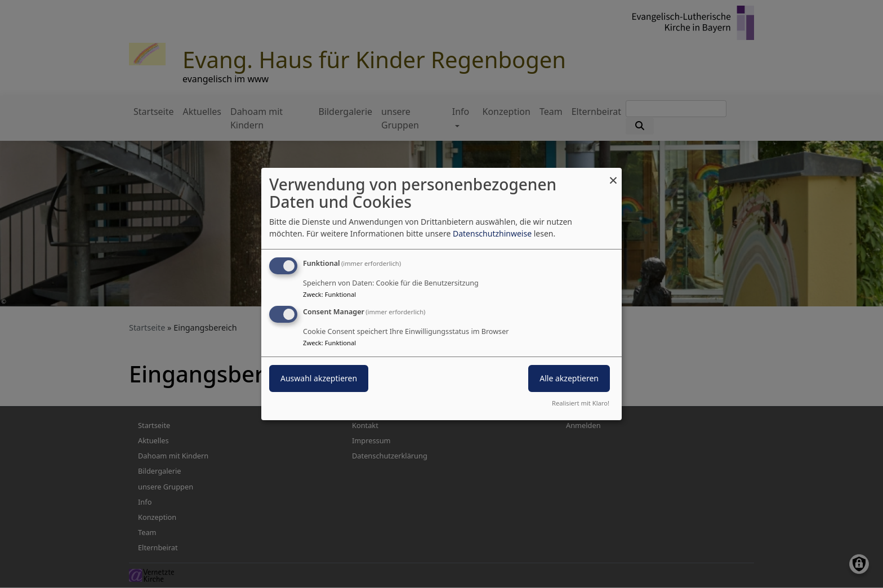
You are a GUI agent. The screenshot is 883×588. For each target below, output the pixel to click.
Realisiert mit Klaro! (581, 403)
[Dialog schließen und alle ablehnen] (613, 175)
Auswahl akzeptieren (319, 378)
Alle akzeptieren (569, 378)
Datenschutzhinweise (492, 233)
